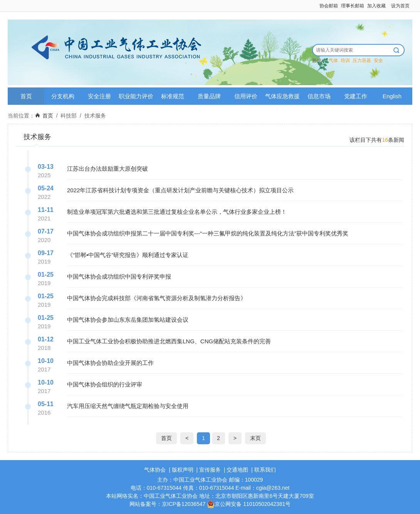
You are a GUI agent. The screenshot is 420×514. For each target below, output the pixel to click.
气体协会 (155, 470)
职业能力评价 (136, 96)
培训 (345, 60)
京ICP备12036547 (184, 504)
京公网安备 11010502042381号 (249, 504)
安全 (378, 60)
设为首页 (400, 6)
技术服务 (95, 116)
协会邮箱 (329, 6)
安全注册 (99, 96)
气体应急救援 (282, 96)
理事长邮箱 (353, 6)
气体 (333, 60)
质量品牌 (209, 96)
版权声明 (183, 470)
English (392, 96)
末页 (255, 438)
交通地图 (237, 470)
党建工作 (356, 96)
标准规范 (173, 96)
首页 (26, 96)
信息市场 (319, 96)
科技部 (69, 116)
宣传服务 (210, 470)
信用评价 (246, 96)
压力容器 (362, 60)
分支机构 (63, 96)
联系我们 (265, 470)
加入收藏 (376, 6)
